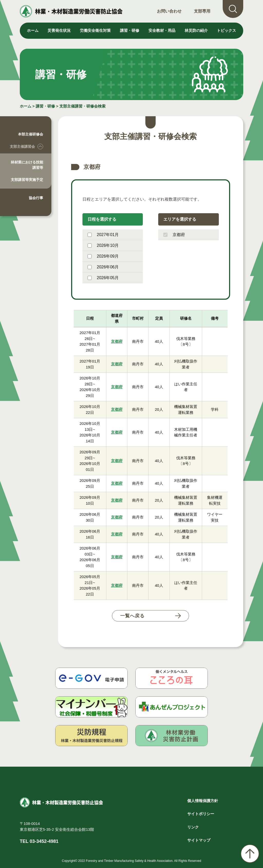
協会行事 (36, 198)
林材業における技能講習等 (27, 165)
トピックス (226, 30)
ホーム (33, 30)
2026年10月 (103, 245)
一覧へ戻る (132, 616)
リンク (193, 827)
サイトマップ (199, 840)
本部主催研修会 (31, 134)
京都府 (174, 235)
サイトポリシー (201, 814)
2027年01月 (103, 235)
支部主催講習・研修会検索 (82, 106)
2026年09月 (103, 256)
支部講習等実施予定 (27, 180)
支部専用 (202, 11)
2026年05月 (103, 278)
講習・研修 (45, 106)
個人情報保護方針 (203, 801)
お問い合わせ (169, 11)
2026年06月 (103, 267)
